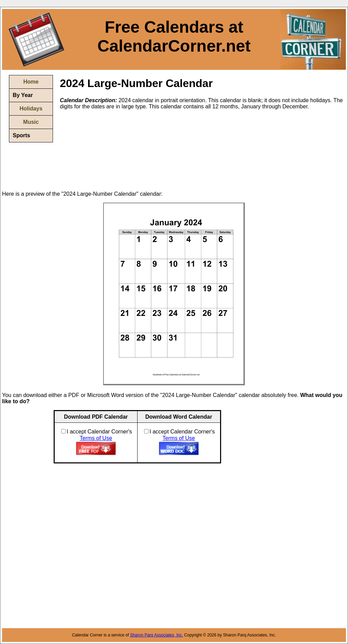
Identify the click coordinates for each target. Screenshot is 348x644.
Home (31, 82)
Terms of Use (96, 438)
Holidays (31, 109)
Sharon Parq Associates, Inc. (156, 635)
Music (31, 122)
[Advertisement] (94, 150)
